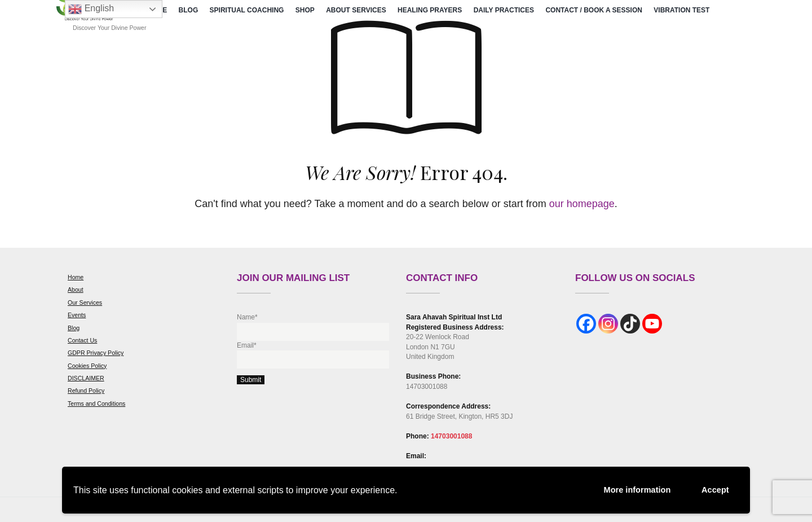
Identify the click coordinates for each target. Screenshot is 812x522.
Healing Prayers (430, 10)
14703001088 (451, 436)
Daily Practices (504, 10)
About (76, 289)
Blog (189, 10)
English (91, 9)
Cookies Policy (87, 366)
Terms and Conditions (96, 403)
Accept (713, 488)
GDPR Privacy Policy (96, 353)
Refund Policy (86, 391)
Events (77, 315)
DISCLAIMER (86, 378)
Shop (305, 10)
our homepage (582, 204)
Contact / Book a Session (594, 10)
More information (628, 489)
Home (76, 277)
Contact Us (82, 340)
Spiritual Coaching (247, 10)
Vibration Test (681, 10)
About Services (356, 10)
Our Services (85, 302)
